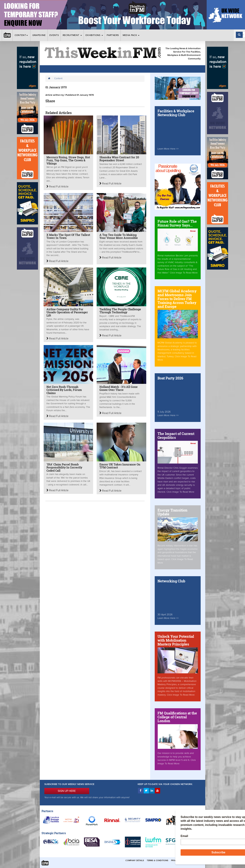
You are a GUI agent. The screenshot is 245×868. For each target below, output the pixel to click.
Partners (113, 35)
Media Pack (131, 35)
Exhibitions (94, 35)
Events (54, 35)
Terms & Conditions (158, 861)
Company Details (135, 861)
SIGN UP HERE (67, 791)
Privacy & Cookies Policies (186, 861)
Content (22, 35)
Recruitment (72, 35)
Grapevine (39, 35)
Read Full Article (57, 187)
